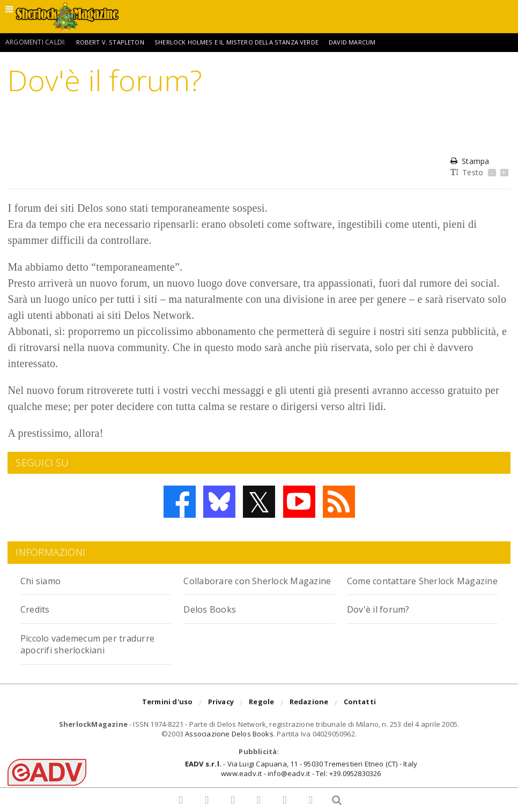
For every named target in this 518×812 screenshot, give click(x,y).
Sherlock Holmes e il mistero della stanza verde (241, 42)
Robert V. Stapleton (111, 42)
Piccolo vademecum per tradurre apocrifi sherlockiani (93, 655)
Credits (38, 621)
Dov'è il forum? (383, 621)
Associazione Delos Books (229, 746)
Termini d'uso (168, 715)
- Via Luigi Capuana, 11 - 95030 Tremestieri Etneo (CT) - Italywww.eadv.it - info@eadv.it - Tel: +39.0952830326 (301, 781)
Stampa (470, 161)
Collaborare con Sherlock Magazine (245, 586)
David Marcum (361, 42)
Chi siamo (45, 580)
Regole (261, 715)
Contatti (360, 715)
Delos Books (213, 621)
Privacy (221, 715)
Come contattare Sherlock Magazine (412, 586)
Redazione (309, 715)
